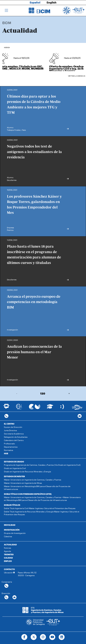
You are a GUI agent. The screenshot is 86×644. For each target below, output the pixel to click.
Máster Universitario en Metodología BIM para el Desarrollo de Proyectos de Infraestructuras (37, 488)
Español (35, 2)
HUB (6, 453)
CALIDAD (8, 558)
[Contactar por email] (14, 597)
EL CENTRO (9, 424)
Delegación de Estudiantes (16, 437)
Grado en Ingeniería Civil (15, 468)
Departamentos (11, 447)
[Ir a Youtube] (52, 637)
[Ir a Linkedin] (62, 637)
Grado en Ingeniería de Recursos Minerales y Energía (27, 471)
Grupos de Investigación (15, 533)
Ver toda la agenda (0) (77, 76)
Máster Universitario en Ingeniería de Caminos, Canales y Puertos (33, 480)
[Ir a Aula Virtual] (50, 408)
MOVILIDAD (10, 525)
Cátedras (8, 536)
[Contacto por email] (80, 416)
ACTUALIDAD (10, 545)
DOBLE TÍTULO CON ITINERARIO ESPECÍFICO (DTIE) (28, 494)
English (52, 2)
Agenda (7, 551)
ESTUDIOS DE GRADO (14, 462)
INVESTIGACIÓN (12, 530)
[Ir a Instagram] (43, 637)
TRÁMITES (9, 554)
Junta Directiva (10, 430)
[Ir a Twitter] (34, 637)
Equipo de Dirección (13, 427)
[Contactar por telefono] (6, 416)
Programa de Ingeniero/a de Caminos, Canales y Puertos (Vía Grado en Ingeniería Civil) (42, 465)
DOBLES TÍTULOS (12, 505)
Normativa (8, 450)
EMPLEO (8, 561)
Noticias (8, 548)
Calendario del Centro (14, 440)
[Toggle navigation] (6, 11)
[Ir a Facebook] (24, 637)
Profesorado (9, 444)
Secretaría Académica (14, 434)
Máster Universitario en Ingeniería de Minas (23, 483)
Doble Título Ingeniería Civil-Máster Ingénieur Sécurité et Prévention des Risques (40, 508)
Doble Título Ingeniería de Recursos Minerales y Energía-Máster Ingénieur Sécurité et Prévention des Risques (42, 513)
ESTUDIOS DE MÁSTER (14, 476)
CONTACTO (9, 569)
